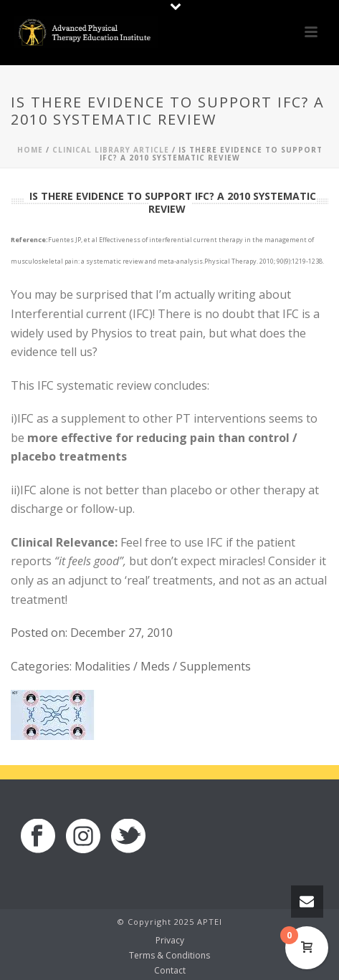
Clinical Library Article (111, 150)
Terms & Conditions (169, 956)
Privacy (170, 941)
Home (30, 150)
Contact (170, 971)
